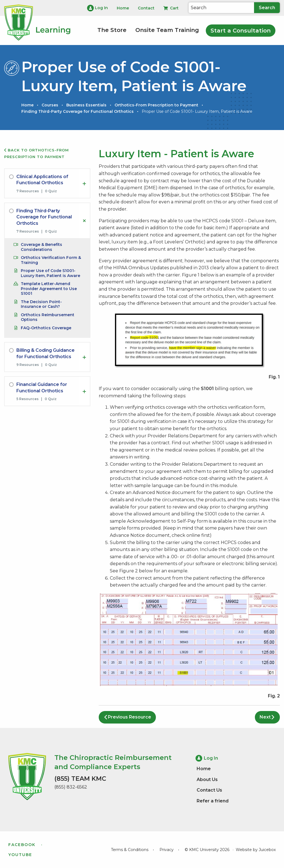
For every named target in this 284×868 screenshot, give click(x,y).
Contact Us (209, 790)
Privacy (167, 850)
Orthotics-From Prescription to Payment (156, 105)
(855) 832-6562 (71, 787)
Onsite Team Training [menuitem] (167, 30)
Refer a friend (213, 801)
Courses (50, 105)
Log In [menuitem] (97, 8)
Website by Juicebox (256, 850)
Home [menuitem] (123, 8)
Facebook (22, 845)
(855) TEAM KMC (80, 779)
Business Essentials (86, 105)
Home (27, 105)
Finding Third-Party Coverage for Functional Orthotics (78, 111)
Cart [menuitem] (171, 8)
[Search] (221, 8)
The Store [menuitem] (112, 30)
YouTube (20, 855)
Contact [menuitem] (146, 8)
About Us (207, 780)
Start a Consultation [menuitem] (241, 31)
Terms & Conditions (130, 850)
